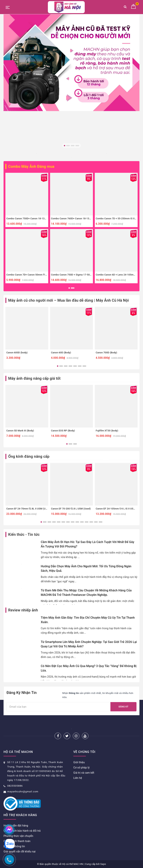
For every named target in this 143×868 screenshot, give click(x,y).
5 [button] (75, 366)
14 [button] (101, 522)
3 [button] (73, 146)
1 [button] (65, 146)
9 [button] (77, 522)
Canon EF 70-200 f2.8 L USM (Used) (71, 509)
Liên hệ (78, 778)
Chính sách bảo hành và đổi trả (22, 831)
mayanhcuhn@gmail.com (23, 792)
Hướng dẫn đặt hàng (16, 826)
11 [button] (87, 522)
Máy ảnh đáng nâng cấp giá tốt (34, 378)
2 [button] (68, 146)
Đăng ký (123, 707)
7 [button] (84, 366)
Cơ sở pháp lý (81, 768)
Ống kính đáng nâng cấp (29, 456)
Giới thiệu (79, 762)
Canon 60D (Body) (61, 353)
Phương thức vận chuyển (18, 836)
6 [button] (80, 366)
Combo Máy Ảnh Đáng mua (31, 166)
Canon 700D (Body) (106, 353)
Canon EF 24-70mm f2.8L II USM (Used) (28, 509)
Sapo (103, 864)
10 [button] (82, 522)
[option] (71, 63)
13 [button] (96, 522)
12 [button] (91, 522)
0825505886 (15, 786)
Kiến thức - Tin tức (24, 534)
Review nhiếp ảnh (23, 610)
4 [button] (77, 146)
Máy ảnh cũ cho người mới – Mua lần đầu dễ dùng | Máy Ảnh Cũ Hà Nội (69, 300)
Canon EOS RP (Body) (63, 431)
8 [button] (73, 522)
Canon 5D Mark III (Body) (20, 431)
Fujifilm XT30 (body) (107, 431)
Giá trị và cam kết (84, 773)
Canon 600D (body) (17, 353)
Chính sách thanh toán (17, 841)
